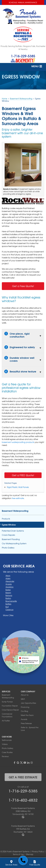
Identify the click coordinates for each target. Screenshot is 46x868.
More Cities (8, 615)
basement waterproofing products (18, 442)
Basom (8, 593)
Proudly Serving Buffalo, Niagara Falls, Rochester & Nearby (23, 48)
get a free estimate (23, 777)
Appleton (10, 587)
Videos (5, 744)
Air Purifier (6, 721)
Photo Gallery (8, 548)
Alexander (10, 581)
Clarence (9, 610)
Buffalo (8, 604)
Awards (24, 719)
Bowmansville (11, 601)
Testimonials (7, 740)
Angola (9, 584)
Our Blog (24, 711)
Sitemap (30, 854)
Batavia (9, 595)
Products (6, 519)
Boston (8, 598)
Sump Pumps (7, 702)
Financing (25, 707)
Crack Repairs (8, 535)
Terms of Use (18, 854)
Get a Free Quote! (23, 286)
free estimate (18, 498)
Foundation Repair (10, 706)
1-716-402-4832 (23, 800)
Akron (8, 576)
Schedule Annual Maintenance (23, 2)
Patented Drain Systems (13, 531)
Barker (8, 590)
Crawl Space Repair (10, 710)
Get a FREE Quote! (23, 475)
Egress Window (9, 525)
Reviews (5, 756)
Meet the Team (27, 715)
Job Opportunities (28, 703)
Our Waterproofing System (14, 543)
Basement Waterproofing (15, 511)
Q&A (23, 699)
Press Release (26, 723)
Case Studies (7, 752)
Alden (8, 578)
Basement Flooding (11, 539)
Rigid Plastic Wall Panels (18, 487)
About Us (25, 695)
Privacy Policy (38, 851)
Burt (7, 607)
